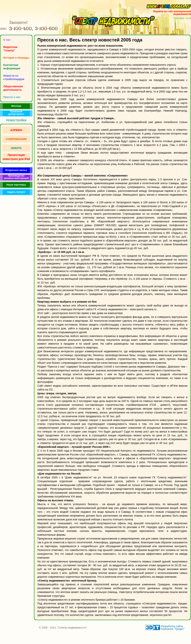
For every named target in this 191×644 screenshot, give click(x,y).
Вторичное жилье (16, 170)
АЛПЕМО (16, 130)
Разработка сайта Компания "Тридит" (173, 628)
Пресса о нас (12, 97)
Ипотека (16, 106)
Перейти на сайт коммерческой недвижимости (172, 13)
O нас (7, 40)
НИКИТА (16, 148)
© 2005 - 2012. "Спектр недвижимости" (63, 628)
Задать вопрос (16, 192)
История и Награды (16, 58)
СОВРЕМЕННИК (16, 139)
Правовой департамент (16, 113)
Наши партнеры (16, 185)
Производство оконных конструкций (16, 177)
